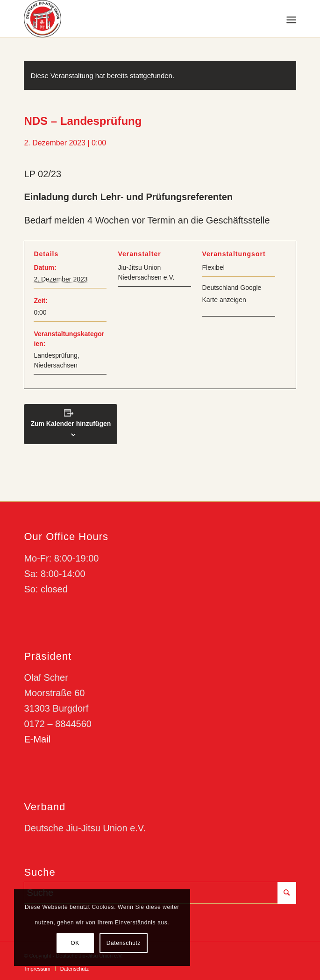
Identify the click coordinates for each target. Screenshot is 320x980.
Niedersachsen (55, 365)
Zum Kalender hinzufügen (71, 424)
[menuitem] (290, 19)
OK (75, 943)
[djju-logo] (133, 19)
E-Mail (37, 739)
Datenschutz (124, 943)
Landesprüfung (55, 355)
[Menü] (290, 19)
